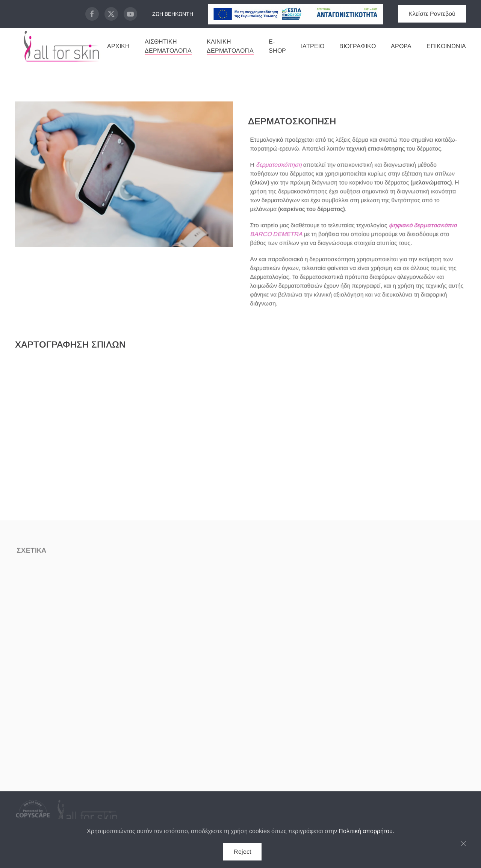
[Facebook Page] (92, 14)
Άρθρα (401, 46)
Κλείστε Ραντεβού (432, 14)
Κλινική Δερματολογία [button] (230, 46)
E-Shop (277, 46)
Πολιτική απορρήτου (366, 831)
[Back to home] (61, 46)
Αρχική (118, 46)
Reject (242, 852)
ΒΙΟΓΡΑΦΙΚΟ (358, 46)
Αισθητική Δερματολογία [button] (168, 46)
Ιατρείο (313, 46)
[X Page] (111, 14)
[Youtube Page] (130, 14)
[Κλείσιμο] (463, 844)
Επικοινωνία (446, 46)
